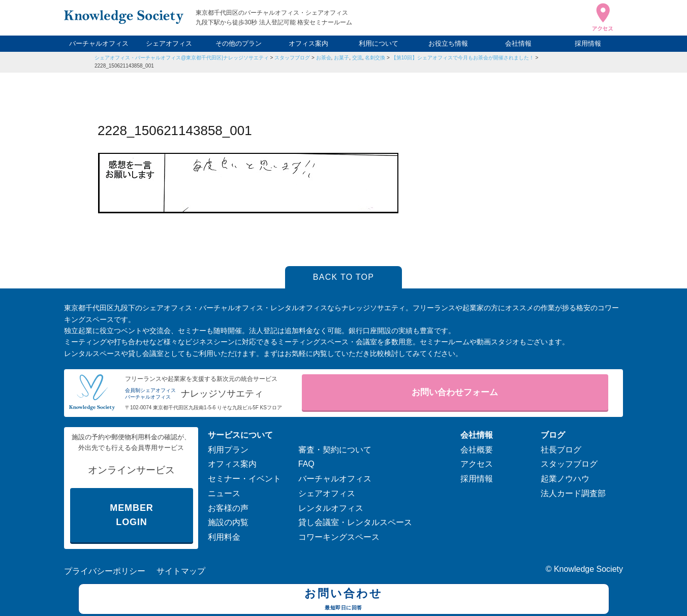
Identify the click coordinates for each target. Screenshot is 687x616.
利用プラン (228, 450)
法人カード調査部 (573, 493)
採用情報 (588, 43)
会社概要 (477, 450)
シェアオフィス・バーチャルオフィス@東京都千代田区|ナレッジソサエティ (182, 58)
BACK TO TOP (344, 277)
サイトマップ (181, 571)
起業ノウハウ (565, 479)
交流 (357, 58)
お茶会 (324, 58)
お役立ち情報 (448, 43)
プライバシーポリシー (105, 571)
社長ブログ (561, 450)
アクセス (477, 464)
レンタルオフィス (331, 508)
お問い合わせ (344, 600)
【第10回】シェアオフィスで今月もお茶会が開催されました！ (463, 58)
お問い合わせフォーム (455, 392)
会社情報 (518, 43)
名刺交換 (375, 58)
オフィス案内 (308, 43)
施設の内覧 (228, 522)
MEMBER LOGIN (131, 515)
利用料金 (224, 537)
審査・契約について (335, 450)
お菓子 (341, 58)
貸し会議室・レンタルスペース (355, 522)
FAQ (306, 464)
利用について (379, 43)
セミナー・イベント (244, 479)
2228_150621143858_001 (124, 66)
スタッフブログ (292, 58)
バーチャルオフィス (99, 43)
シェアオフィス (169, 43)
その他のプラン (239, 43)
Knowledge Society (588, 569)
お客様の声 (228, 508)
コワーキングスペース (339, 537)
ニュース (224, 493)
